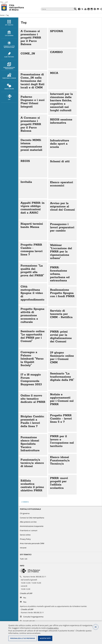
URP (9, 97)
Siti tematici (9, 23)
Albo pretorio (9, 55)
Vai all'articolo (33, 38)
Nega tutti (96, 627)
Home (2, 15)
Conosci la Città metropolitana (9, 45)
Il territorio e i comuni (29, 531)
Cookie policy (53, 628)
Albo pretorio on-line (28, 522)
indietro (26, 502)
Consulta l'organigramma (33, 617)
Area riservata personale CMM (32, 544)
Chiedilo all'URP (26, 593)
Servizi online (9, 87)
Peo (25, 602)
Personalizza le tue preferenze (23, 638)
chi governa (9, 33)
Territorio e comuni (9, 76)
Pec (25, 598)
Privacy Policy (25, 539)
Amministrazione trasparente (9, 66)
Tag (7, 15)
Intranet (23, 548)
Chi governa (25, 513)
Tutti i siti (24, 559)
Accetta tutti (45, 638)
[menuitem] (9, 23)
